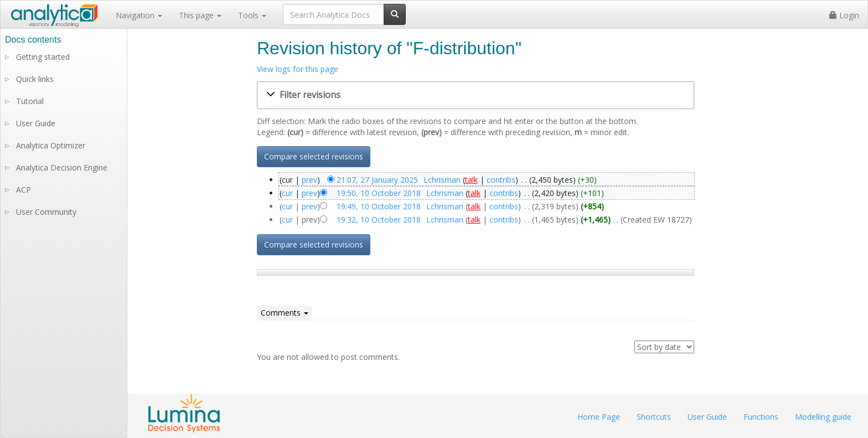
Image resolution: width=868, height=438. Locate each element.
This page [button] (200, 15)
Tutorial (30, 101)
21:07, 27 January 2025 (377, 180)
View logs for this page (298, 69)
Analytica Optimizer (51, 145)
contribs (501, 180)
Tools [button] (252, 15)
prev (309, 180)
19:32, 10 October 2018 (379, 220)
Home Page (599, 417)
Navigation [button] (139, 15)
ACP (24, 190)
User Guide (36, 123)
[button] (476, 95)
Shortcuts (654, 417)
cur (287, 193)
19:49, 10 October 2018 (379, 206)
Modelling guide (823, 417)
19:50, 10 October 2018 (379, 193)
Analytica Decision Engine (62, 168)
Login (844, 15)
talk (471, 180)
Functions (761, 417)
